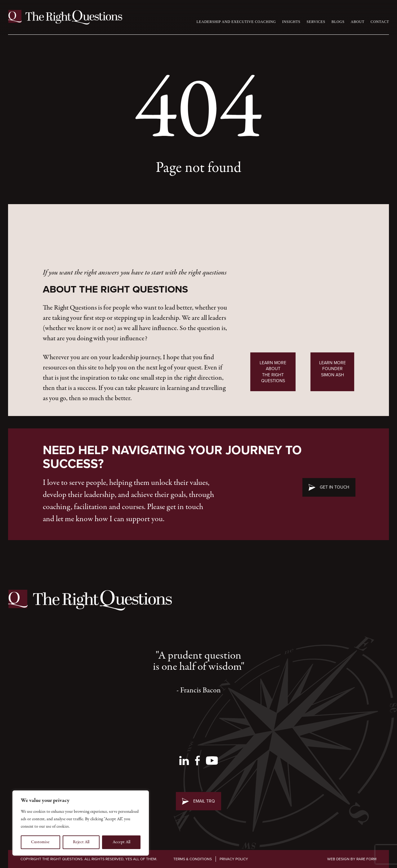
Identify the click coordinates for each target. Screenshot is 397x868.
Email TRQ (204, 801)
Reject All (81, 842)
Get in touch (335, 487)
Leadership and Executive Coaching (236, 22)
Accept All (121, 842)
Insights (291, 22)
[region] (81, 823)
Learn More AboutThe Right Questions (273, 372)
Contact (380, 22)
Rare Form (366, 859)
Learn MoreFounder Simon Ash (332, 369)
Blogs (338, 22)
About (358, 22)
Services (316, 22)
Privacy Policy (234, 859)
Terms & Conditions (193, 859)
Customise (40, 842)
